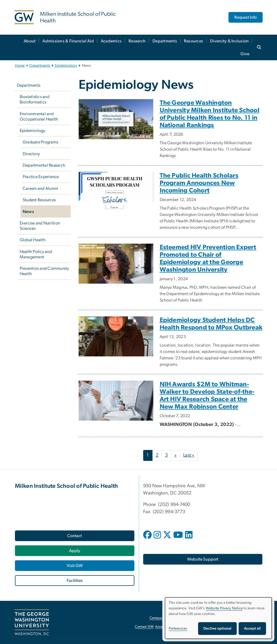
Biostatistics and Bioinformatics (35, 99)
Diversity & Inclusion (229, 41)
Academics (111, 41)
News (28, 212)
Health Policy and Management (36, 254)
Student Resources (39, 200)
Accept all (252, 629)
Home (20, 66)
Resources (194, 41)
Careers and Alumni (41, 188)
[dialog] (218, 618)
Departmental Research (44, 165)
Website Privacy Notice (224, 608)
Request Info (246, 17)
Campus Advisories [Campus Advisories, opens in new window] (164, 618)
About (30, 41)
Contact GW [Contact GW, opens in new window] (144, 627)
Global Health (33, 240)
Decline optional (217, 629)
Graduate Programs (40, 142)
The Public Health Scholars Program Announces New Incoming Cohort (199, 183)
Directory (31, 154)
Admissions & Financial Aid (68, 41)
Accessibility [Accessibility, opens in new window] (164, 627)
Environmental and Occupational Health (39, 116)
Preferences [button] (178, 629)
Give (245, 54)
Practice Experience (41, 177)
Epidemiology (66, 66)
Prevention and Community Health (44, 271)
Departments (165, 41)
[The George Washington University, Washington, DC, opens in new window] (32, 622)
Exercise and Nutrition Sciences (40, 226)
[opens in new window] (148, 539)
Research (137, 41)
